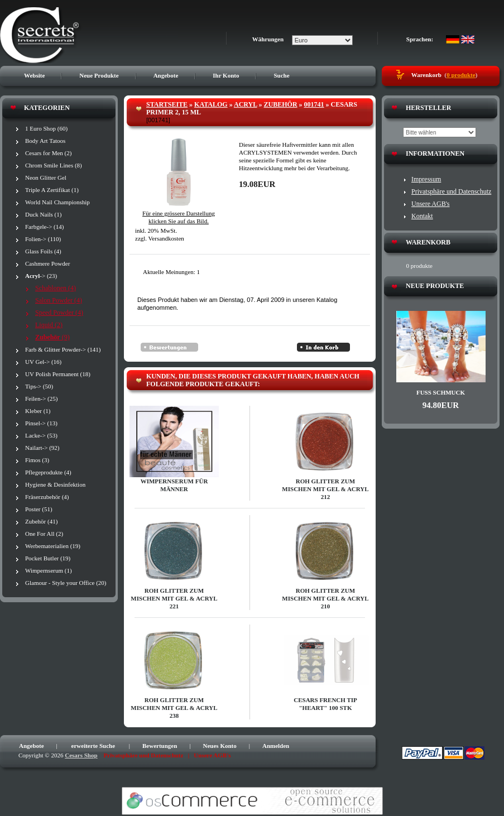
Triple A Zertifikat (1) (52, 190)
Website (34, 75)
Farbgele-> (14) (44, 227)
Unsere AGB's (431, 204)
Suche (281, 75)
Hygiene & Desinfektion (55, 484)
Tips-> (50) (39, 386)
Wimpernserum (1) (49, 570)
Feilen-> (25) (41, 399)
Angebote (166, 75)
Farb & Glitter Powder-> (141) (63, 349)
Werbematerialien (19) (53, 546)
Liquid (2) (49, 325)
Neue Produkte (99, 75)
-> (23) (41, 276)
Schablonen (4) (56, 288)
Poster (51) (39, 509)
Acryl (246, 104)
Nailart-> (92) (42, 448)
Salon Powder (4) (59, 300)
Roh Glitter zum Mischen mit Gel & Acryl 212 (325, 489)
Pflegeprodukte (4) (48, 472)
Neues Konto (220, 746)
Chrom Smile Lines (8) (54, 165)
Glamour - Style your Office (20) (66, 583)
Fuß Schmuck (441, 392)
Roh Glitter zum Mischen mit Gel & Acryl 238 (174, 708)
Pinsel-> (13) (41, 423)
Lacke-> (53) (41, 435)
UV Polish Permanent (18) (58, 374)
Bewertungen (160, 746)
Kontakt (422, 216)
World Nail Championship (57, 202)
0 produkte (461, 75)
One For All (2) (44, 534)
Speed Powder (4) (59, 313)
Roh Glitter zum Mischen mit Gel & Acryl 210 (325, 598)
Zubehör (281, 104)
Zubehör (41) (41, 521)
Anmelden (276, 746)
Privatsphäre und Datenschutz (451, 191)
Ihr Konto (226, 75)
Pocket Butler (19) (48, 558)
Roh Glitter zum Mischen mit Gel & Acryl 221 (174, 598)
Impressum (426, 179)
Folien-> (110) (43, 239)
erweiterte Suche (93, 746)
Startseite (167, 104)
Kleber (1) (38, 411)
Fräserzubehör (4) (47, 497)
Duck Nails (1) (43, 214)
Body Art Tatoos (45, 141)
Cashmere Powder (47, 263)
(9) (52, 337)
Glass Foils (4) (43, 251)
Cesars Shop (81, 755)
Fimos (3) (37, 460)
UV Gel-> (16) (43, 362)
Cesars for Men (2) (48, 153)
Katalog (211, 104)
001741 (314, 104)
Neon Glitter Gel (46, 177)
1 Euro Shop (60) (46, 128)
